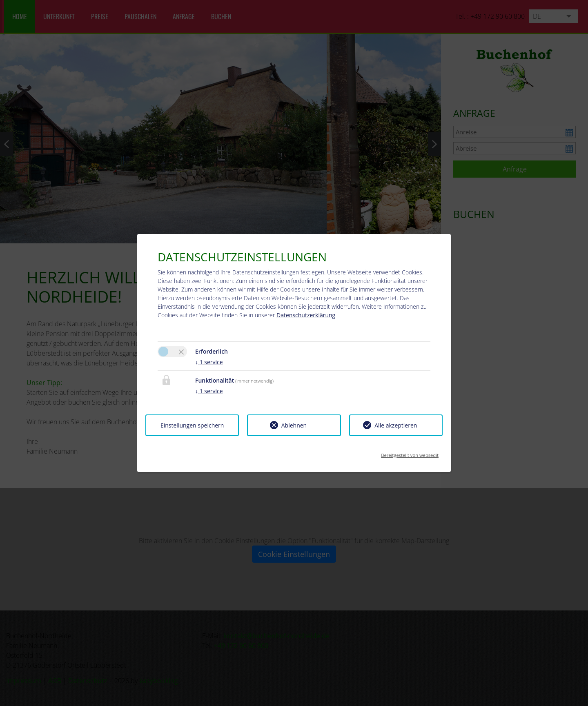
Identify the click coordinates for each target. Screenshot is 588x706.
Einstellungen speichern (192, 425)
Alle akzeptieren (396, 425)
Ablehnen (294, 425)
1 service (209, 362)
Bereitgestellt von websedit (410, 453)
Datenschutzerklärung (306, 315)
